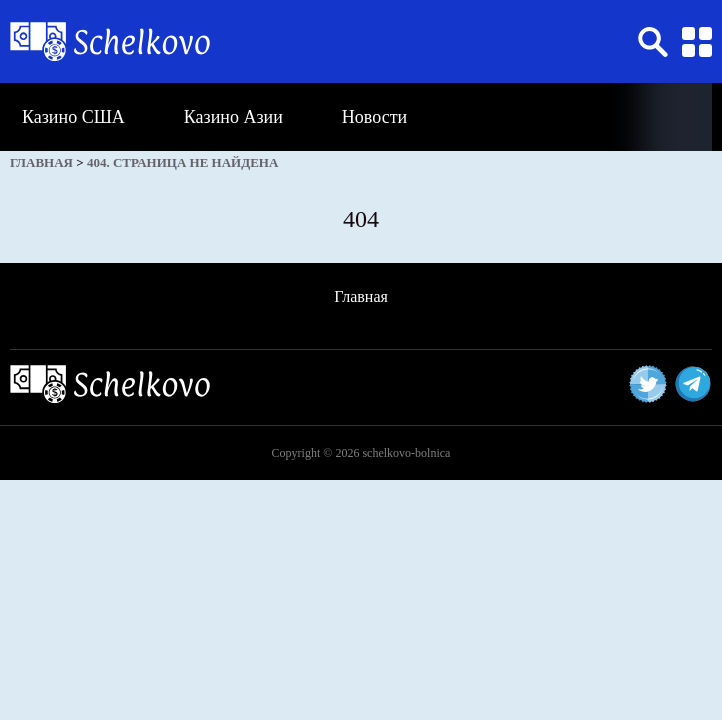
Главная (361, 296)
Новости (374, 117)
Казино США (73, 117)
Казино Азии (233, 117)
